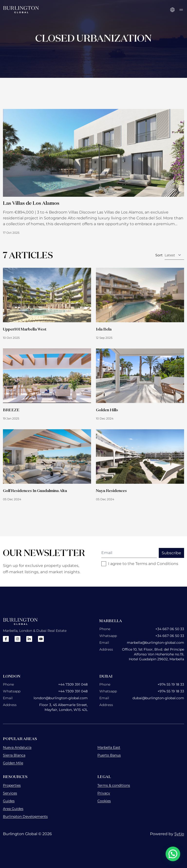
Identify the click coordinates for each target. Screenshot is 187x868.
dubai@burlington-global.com (158, 698)
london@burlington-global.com (61, 698)
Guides (9, 801)
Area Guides (13, 809)
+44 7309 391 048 (73, 684)
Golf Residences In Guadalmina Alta (35, 491)
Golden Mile (13, 763)
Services (10, 793)
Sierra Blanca (14, 755)
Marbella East (109, 747)
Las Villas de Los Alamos (31, 203)
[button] (173, 854)
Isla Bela (104, 329)
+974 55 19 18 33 (171, 684)
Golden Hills (107, 410)
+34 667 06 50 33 (170, 629)
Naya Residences (111, 491)
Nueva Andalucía (17, 747)
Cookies (104, 801)
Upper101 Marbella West (25, 329)
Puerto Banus (109, 755)
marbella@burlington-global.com (155, 643)
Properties (12, 785)
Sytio (179, 834)
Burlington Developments (25, 816)
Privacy (104, 793)
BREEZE (11, 410)
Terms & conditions (114, 785)
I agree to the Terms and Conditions (143, 564)
